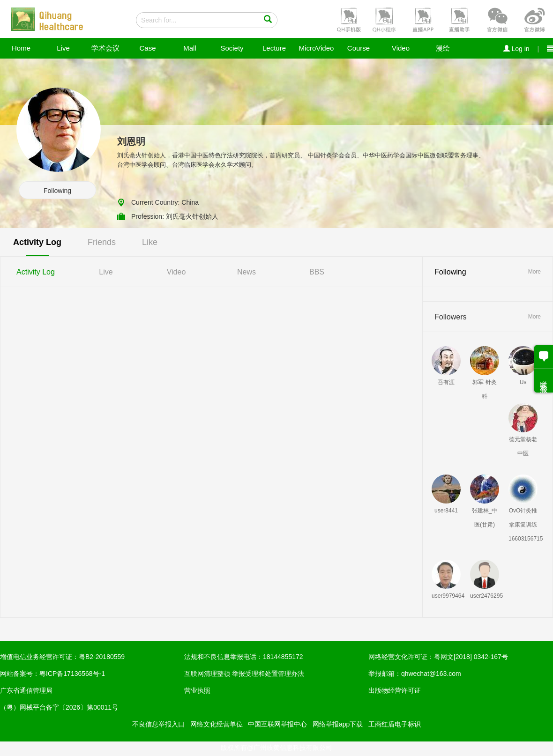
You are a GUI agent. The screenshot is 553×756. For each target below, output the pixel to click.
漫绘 (443, 48)
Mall (190, 48)
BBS (317, 272)
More (534, 272)
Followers (450, 317)
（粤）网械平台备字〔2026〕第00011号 (59, 707)
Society (232, 48)
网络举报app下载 (338, 724)
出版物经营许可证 (395, 690)
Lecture (274, 48)
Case (147, 48)
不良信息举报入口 (158, 724)
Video (401, 48)
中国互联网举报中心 (277, 724)
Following (57, 191)
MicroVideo (317, 48)
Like (150, 242)
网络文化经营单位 (217, 724)
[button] (348, 19)
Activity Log (37, 242)
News (247, 272)
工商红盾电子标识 (395, 724)
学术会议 (105, 48)
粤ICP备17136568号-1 (72, 674)
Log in (516, 49)
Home (21, 48)
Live (63, 48)
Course (359, 48)
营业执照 (197, 690)
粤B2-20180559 (102, 657)
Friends (102, 242)
